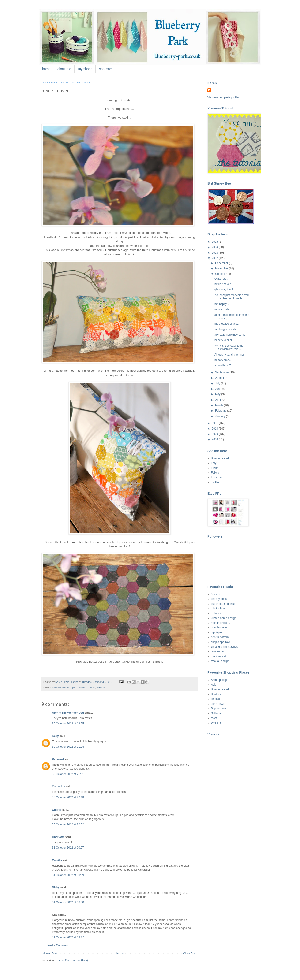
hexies (66, 687)
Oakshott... (221, 279)
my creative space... (227, 324)
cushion (57, 687)
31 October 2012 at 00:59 (68, 875)
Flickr (214, 468)
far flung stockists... (227, 329)
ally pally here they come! (230, 335)
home (46, 69)
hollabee (216, 613)
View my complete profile (223, 97)
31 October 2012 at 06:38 (68, 902)
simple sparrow (220, 642)
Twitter (215, 482)
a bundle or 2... (224, 365)
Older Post (190, 954)
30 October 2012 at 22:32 (68, 824)
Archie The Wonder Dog (68, 713)
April (218, 400)
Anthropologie (220, 680)
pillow (92, 687)
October (221, 274)
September (222, 372)
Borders (216, 694)
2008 (215, 439)
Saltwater (217, 713)
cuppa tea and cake (223, 604)
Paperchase (218, 709)
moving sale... (223, 309)
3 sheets (216, 594)
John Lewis (218, 704)
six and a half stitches (224, 647)
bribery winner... (224, 340)
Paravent (58, 759)
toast (214, 718)
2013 (215, 253)
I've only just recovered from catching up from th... (232, 297)
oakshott (83, 687)
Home (120, 954)
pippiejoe (217, 632)
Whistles (216, 723)
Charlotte (58, 837)
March (219, 405)
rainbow (101, 687)
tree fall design (220, 661)
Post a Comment (58, 945)
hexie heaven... (224, 284)
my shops (85, 69)
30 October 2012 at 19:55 (68, 724)
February (221, 411)
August (220, 378)
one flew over (219, 627)
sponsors (106, 69)
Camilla (57, 860)
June (219, 389)
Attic (214, 685)
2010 (215, 429)
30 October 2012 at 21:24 (68, 747)
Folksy (215, 473)
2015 (215, 242)
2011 (215, 423)
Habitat (215, 699)
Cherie (56, 810)
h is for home (219, 609)
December (222, 263)
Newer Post (50, 954)
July (218, 383)
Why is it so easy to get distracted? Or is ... (229, 347)
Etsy (214, 463)
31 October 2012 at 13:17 (68, 937)
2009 (215, 434)
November (222, 268)
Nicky (56, 887)
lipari (74, 687)
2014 (215, 247)
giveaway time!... (225, 290)
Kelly (55, 736)
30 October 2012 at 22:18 (68, 797)
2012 (215, 258)
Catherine (58, 787)
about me (64, 69)
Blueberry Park (220, 458)
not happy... (222, 304)
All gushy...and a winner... (230, 355)
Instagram (217, 477)
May (218, 394)
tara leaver (218, 651)
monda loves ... (220, 623)
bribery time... (223, 360)
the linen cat (219, 656)
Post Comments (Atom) (73, 960)
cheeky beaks (219, 599)
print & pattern (220, 637)
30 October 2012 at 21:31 (68, 774)
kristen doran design (224, 618)
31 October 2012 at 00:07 (68, 848)
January (221, 416)
